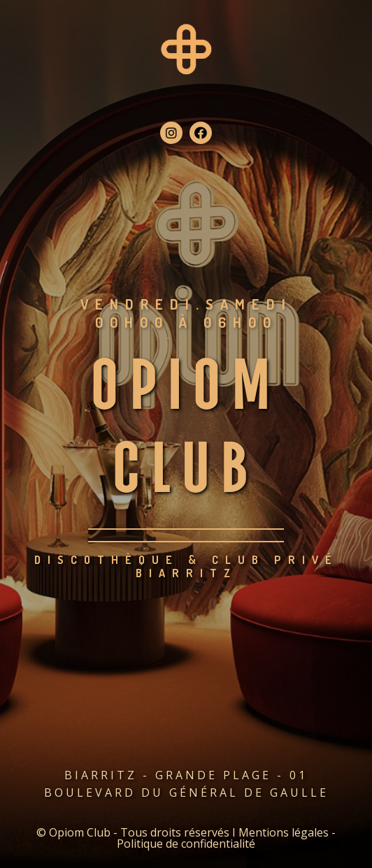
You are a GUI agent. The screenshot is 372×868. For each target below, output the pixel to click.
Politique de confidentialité (186, 844)
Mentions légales (284, 832)
